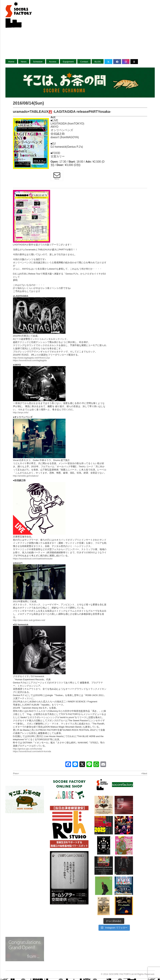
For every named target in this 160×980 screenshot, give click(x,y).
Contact (84, 62)
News (24, 62)
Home (11, 62)
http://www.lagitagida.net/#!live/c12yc (32, 358)
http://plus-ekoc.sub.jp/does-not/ (29, 620)
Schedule (38, 62)
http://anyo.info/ (21, 412)
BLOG (98, 62)
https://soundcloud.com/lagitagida (30, 360)
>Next (144, 773)
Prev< (16, 773)
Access (53, 62)
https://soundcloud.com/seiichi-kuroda (32, 751)
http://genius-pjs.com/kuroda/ (28, 749)
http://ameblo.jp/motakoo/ (26, 476)
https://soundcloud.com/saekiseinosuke (33, 559)
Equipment (68, 62)
